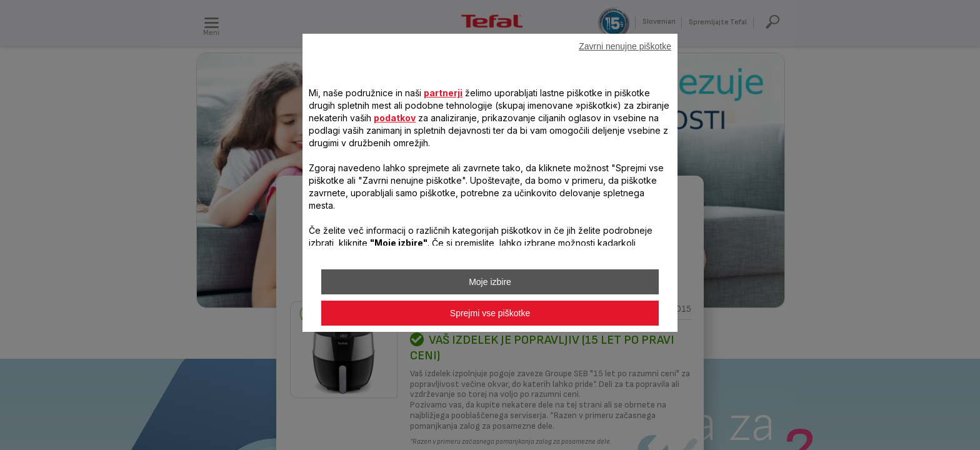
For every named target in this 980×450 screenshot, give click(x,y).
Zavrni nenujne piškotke (625, 46)
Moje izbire (490, 282)
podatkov (395, 118)
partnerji (443, 93)
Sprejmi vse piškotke (490, 313)
